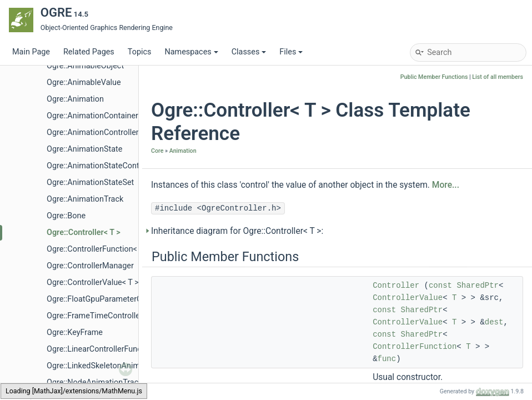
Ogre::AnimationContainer (92, 116)
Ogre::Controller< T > (84, 232)
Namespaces (191, 52)
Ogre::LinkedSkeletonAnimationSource (115, 366)
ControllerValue (408, 298)
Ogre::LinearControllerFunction (101, 349)
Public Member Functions (434, 77)
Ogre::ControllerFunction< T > (98, 249)
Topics (140, 52)
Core (157, 151)
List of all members (498, 77)
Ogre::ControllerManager (90, 266)
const (440, 286)
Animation (183, 151)
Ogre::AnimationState (84, 149)
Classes (249, 52)
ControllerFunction (415, 347)
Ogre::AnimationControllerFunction (108, 132)
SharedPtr (478, 286)
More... (446, 185)
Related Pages (89, 52)
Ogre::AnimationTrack (85, 199)
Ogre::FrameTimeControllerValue (105, 316)
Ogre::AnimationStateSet (90, 182)
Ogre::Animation (75, 99)
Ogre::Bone (66, 216)
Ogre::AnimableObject (85, 66)
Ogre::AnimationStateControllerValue (112, 166)
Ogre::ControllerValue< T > (93, 282)
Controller (396, 286)
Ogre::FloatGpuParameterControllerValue (119, 299)
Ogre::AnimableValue (84, 82)
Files (291, 52)
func (387, 359)
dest (494, 322)
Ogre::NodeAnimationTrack (95, 382)
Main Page (31, 52)
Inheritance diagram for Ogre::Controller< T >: (237, 231)
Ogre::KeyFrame (75, 332)
